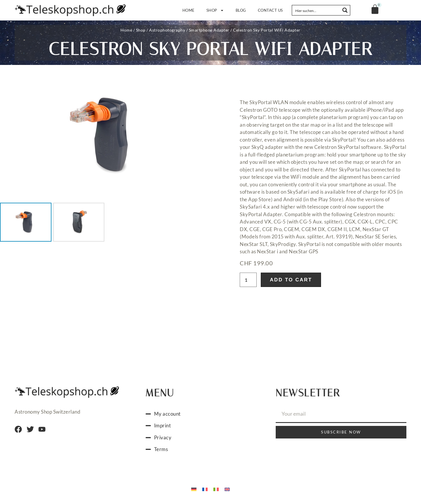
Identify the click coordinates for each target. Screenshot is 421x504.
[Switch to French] (205, 489)
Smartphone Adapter (209, 30)
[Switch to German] (194, 489)
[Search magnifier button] (345, 10)
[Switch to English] (227, 489)
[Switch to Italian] (216, 489)
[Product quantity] (248, 280)
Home (189, 10)
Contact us (270, 10)
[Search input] (316, 10)
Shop (215, 10)
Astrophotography (167, 30)
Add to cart (291, 280)
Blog (241, 10)
